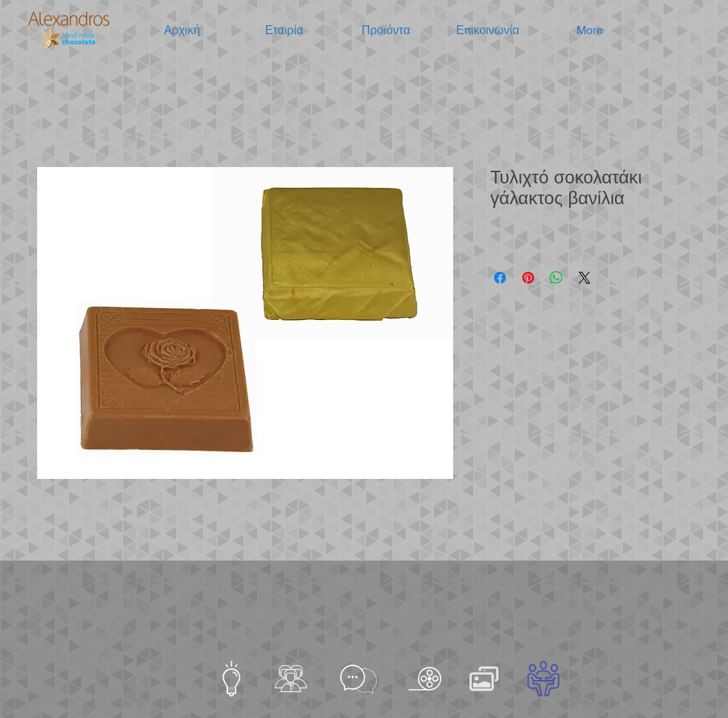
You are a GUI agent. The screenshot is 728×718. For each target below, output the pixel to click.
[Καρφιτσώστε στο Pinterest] (528, 278)
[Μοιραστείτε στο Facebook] (500, 278)
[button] (284, 30)
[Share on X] (585, 278)
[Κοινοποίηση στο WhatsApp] (556, 278)
